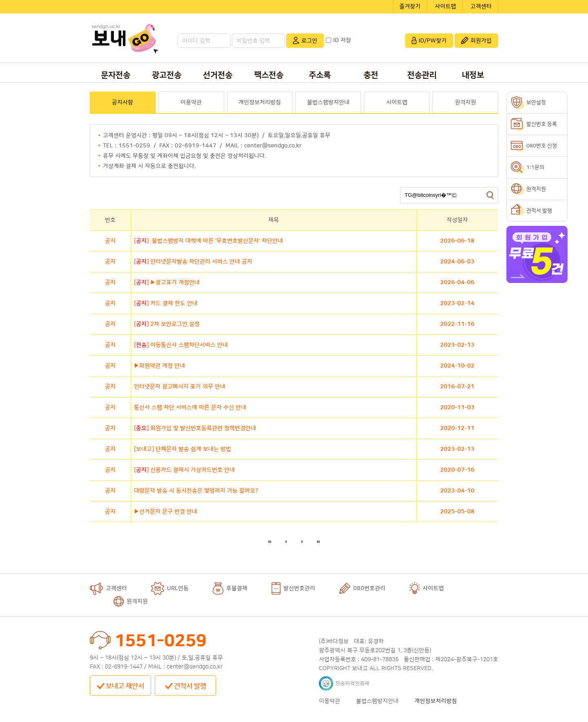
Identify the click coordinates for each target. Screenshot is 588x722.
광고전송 (167, 75)
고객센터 (481, 7)
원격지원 (465, 103)
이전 (286, 542)
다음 (302, 542)
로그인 (305, 40)
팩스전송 (269, 75)
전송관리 (422, 75)
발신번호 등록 (542, 124)
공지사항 (122, 103)
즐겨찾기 (410, 7)
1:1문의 (535, 167)
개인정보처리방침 (260, 103)
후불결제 (230, 588)
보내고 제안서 (120, 686)
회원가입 (476, 40)
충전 (371, 75)
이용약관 (191, 103)
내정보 (473, 75)
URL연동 (170, 588)
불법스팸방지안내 (328, 103)
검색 (490, 195)
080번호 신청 (542, 146)
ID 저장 (339, 40)
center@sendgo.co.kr (195, 667)
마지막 (319, 542)
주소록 (320, 75)
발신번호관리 (293, 588)
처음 (270, 542)
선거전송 (218, 75)
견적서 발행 (186, 686)
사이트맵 (445, 7)
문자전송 (116, 75)
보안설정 (536, 103)
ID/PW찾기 (429, 40)
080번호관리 (362, 588)
